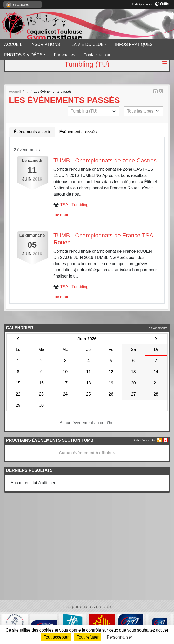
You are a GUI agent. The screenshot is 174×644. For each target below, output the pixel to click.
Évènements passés (78, 132)
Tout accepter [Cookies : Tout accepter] (56, 637)
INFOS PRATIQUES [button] (134, 44)
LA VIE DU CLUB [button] (88, 44)
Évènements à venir (32, 132)
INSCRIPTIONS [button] (45, 44)
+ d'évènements (157, 328)
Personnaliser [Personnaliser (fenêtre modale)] (119, 637)
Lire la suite (62, 215)
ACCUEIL (13, 44)
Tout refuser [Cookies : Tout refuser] (88, 637)
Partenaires (64, 55)
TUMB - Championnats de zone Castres (105, 160)
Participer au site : (150, 4)
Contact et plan (97, 55)
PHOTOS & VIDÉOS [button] (23, 55)
